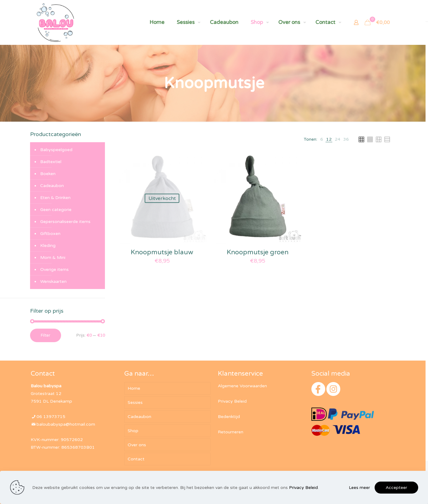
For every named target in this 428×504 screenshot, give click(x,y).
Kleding (48, 246)
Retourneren (231, 432)
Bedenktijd (229, 417)
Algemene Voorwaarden (242, 386)
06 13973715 (51, 417)
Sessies (135, 402)
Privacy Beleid (232, 401)
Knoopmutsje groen (258, 252)
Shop (133, 431)
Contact (136, 459)
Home (134, 388)
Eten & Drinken (55, 198)
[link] (322, 139)
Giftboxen (50, 234)
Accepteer (396, 488)
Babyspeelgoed (56, 150)
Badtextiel (51, 162)
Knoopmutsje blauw (162, 252)
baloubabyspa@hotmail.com (66, 424)
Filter (46, 335)
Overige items (54, 270)
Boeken (48, 174)
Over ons (137, 445)
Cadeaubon (52, 186)
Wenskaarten (53, 281)
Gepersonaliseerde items (65, 222)
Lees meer (359, 488)
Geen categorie (56, 210)
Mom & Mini (53, 258)
